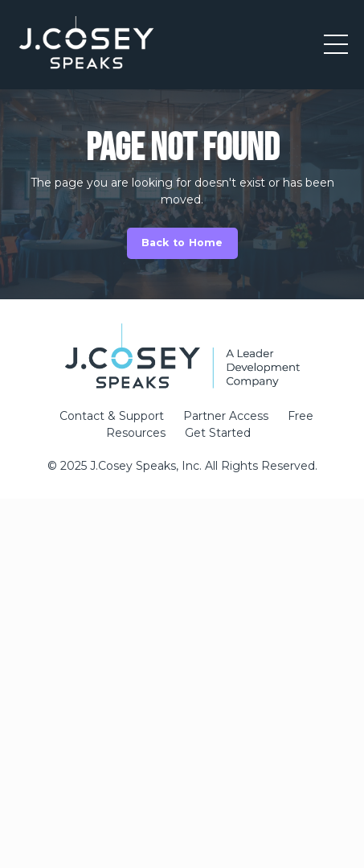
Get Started (218, 433)
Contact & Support (112, 416)
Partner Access (226, 416)
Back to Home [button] (182, 243)
